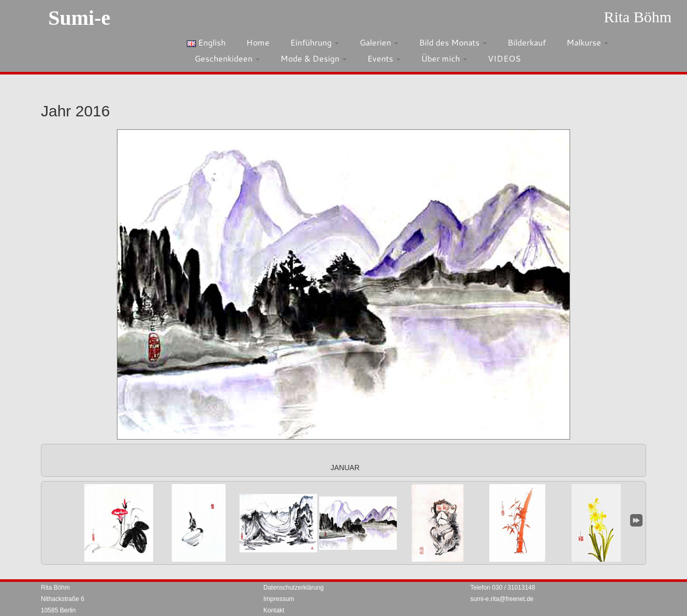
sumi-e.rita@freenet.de (502, 599)
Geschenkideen (227, 58)
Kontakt (274, 610)
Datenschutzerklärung (294, 588)
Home (258, 42)
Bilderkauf (527, 42)
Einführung (315, 42)
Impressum (279, 599)
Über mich (444, 58)
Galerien (379, 42)
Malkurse (587, 42)
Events (384, 58)
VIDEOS (504, 58)
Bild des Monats (453, 42)
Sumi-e (79, 18)
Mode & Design (313, 58)
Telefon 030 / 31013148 (503, 588)
